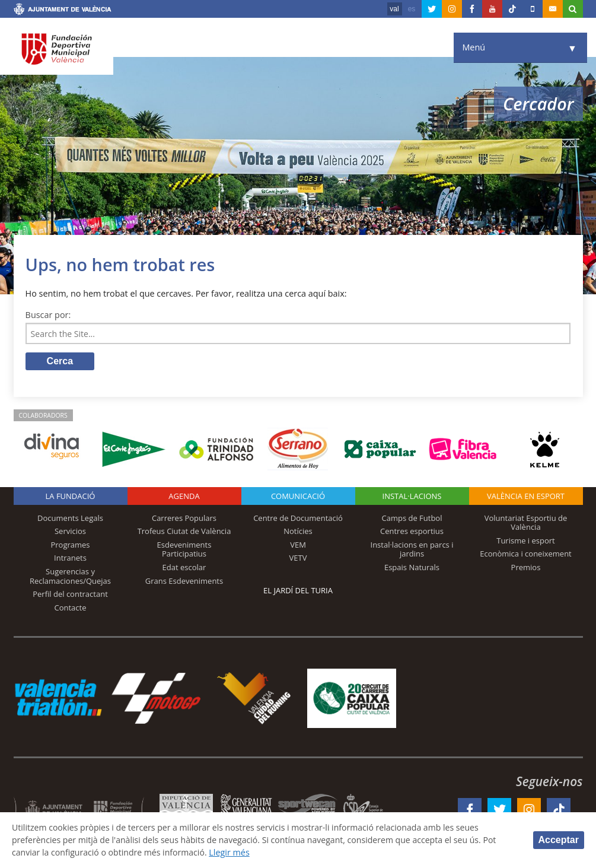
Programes (70, 545)
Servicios (70, 532)
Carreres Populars (184, 519)
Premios (526, 568)
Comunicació (298, 497)
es (412, 9)
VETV (298, 559)
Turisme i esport (526, 541)
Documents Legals (70, 519)
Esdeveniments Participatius (184, 550)
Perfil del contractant (70, 594)
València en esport (526, 497)
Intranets (70, 559)
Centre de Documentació (298, 519)
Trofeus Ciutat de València (184, 532)
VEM (298, 545)
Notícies (298, 532)
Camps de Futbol (412, 519)
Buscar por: (48, 315)
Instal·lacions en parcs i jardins (412, 550)
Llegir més (234, 852)
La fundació (71, 497)
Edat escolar (184, 568)
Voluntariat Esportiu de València (526, 523)
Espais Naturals (412, 568)
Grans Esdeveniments (184, 581)
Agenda (184, 497)
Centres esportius (412, 532)
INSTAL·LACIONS (412, 497)
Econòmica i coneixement (526, 555)
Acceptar (559, 840)
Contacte (71, 608)
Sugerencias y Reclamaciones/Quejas (70, 577)
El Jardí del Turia (298, 591)
